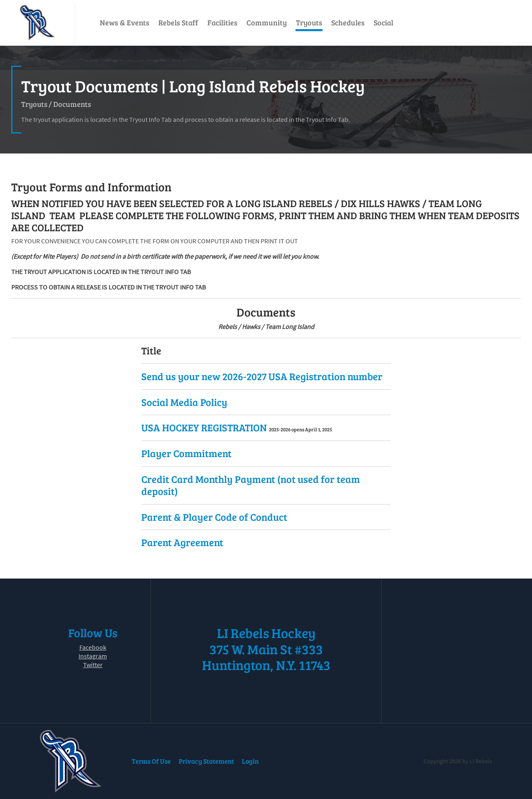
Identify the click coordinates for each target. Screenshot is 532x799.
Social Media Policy (184, 402)
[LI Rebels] (37, 23)
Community (267, 22)
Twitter (93, 665)
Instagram (93, 656)
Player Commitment (186, 453)
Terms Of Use (151, 761)
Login (250, 761)
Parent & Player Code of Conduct (214, 517)
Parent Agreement (182, 542)
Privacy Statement (206, 761)
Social (383, 22)
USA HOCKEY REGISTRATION (205, 427)
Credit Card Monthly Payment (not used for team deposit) (251, 485)
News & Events (124, 22)
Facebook (93, 647)
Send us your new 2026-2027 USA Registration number (262, 376)
